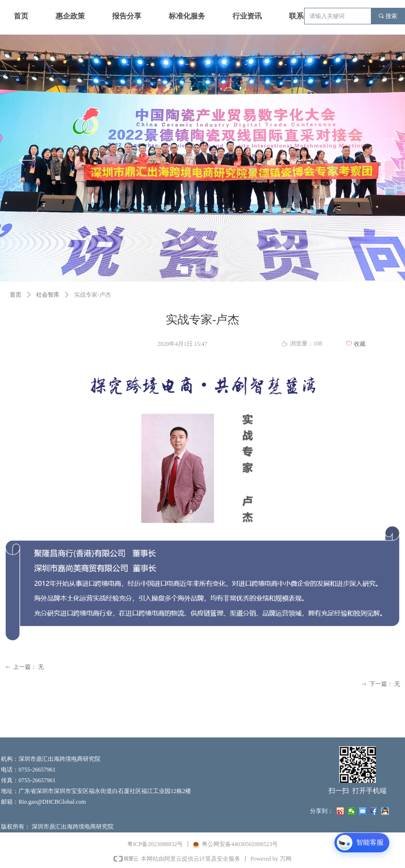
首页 (16, 295)
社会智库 (48, 295)
